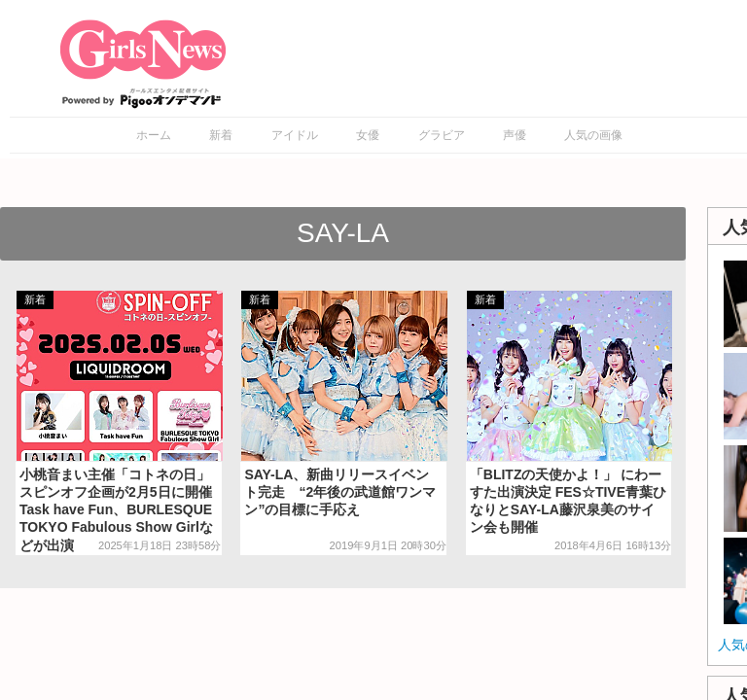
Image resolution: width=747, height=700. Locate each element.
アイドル (295, 135)
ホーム (154, 135)
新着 (221, 135)
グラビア (442, 135)
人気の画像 (593, 135)
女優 (368, 135)
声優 (515, 135)
